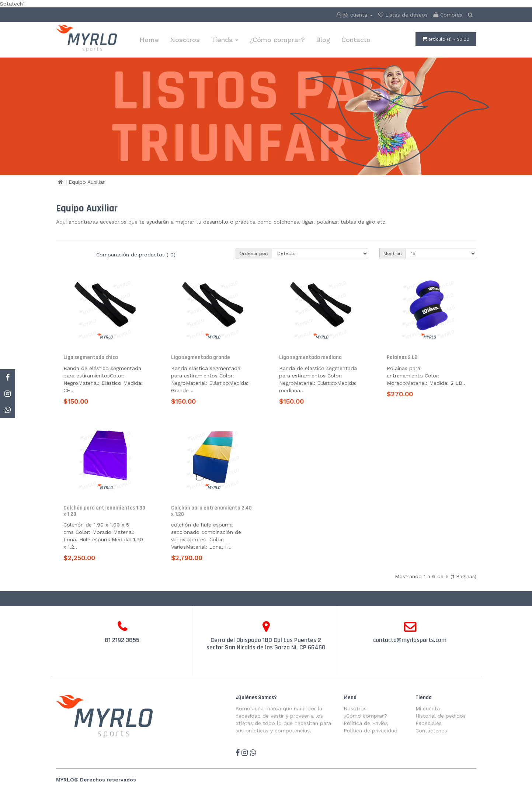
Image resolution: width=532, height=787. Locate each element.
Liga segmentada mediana (310, 357)
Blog (323, 40)
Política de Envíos (366, 723)
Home (149, 40)
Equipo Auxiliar (87, 182)
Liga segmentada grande (201, 357)
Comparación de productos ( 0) (136, 255)
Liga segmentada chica (91, 357)
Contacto (356, 40)
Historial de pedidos (441, 716)
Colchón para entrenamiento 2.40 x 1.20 (211, 511)
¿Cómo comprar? (277, 40)
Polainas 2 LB (402, 357)
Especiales (429, 723)
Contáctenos (431, 731)
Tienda (225, 40)
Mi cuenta (428, 708)
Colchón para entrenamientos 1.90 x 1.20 (104, 511)
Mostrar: (393, 253)
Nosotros (185, 40)
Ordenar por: (254, 253)
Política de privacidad (371, 731)
